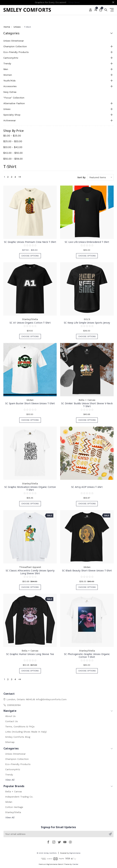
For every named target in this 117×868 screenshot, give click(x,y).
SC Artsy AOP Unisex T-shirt (87, 487)
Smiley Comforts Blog (18, 737)
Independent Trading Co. (19, 797)
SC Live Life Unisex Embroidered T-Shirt (87, 242)
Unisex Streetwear (14, 41)
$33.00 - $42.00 (13, 147)
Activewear (10, 120)
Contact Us (11, 721)
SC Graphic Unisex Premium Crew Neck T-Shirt (30, 242)
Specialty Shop (12, 115)
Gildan (9, 802)
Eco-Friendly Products (16, 52)
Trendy (7, 63)
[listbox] (101, 177)
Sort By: (82, 177)
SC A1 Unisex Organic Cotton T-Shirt (30, 323)
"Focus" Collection (14, 98)
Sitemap (10, 742)
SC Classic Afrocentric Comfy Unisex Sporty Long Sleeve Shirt (30, 572)
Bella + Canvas (14, 791)
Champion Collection (15, 46)
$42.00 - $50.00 (13, 153)
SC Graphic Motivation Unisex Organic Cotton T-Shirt (30, 488)
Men (6, 69)
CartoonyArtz (11, 58)
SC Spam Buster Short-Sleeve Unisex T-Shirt (30, 403)
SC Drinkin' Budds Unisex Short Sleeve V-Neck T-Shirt (87, 405)
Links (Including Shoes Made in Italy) (26, 732)
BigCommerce (75, 853)
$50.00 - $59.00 (13, 159)
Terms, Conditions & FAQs (20, 726)
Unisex (7, 109)
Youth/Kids (9, 81)
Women (8, 75)
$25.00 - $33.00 (13, 141)
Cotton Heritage (14, 807)
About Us (10, 716)
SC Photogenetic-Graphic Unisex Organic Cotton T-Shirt (87, 655)
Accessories (10, 86)
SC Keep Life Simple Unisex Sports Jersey (87, 323)
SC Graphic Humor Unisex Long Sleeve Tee (30, 654)
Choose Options (30, 256)
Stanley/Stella (13, 812)
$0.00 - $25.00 (12, 136)
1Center (75, 864)
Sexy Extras (10, 92)
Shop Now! (74, 2)
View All (10, 780)
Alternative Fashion (14, 103)
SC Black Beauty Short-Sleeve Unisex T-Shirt (87, 570)
